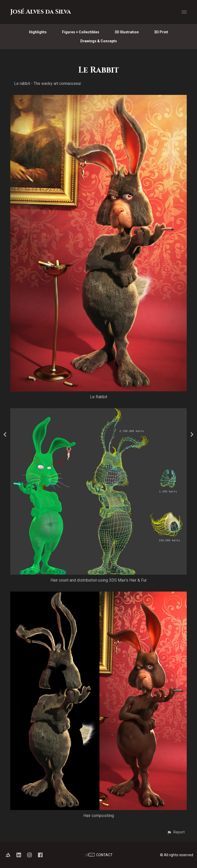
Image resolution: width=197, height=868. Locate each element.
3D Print (161, 32)
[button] (176, 832)
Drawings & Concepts (99, 41)
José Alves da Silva (41, 12)
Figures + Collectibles (81, 32)
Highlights (38, 32)
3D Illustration (127, 32)
